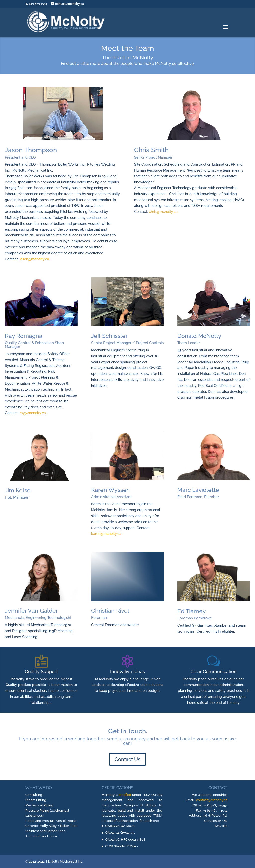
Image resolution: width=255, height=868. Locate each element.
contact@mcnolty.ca (212, 800)
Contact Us (127, 759)
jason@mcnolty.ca (34, 259)
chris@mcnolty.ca (163, 212)
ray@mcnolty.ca (33, 413)
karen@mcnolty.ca (106, 534)
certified (125, 795)
